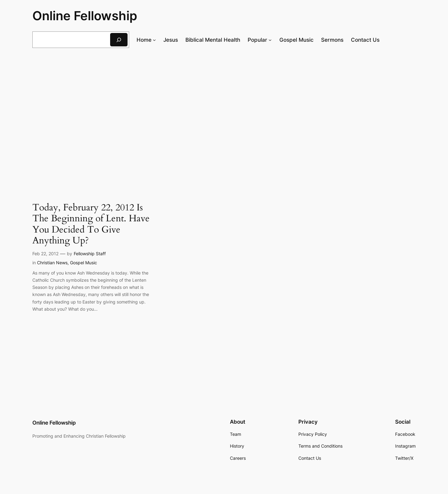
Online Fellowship (85, 16)
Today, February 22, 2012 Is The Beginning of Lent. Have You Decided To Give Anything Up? (91, 224)
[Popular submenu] (270, 40)
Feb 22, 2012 (45, 254)
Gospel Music (84, 263)
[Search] (119, 40)
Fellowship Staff (90, 254)
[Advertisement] (224, 104)
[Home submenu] (154, 40)
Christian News (52, 263)
